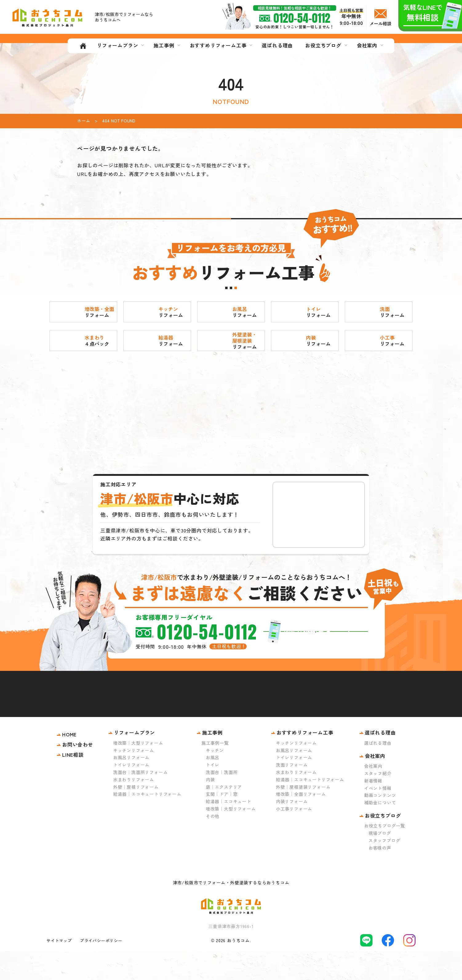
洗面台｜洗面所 (222, 801)
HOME (69, 763)
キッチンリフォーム (134, 779)
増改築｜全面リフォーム (301, 823)
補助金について (380, 831)
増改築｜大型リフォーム (138, 772)
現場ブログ (380, 862)
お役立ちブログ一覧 (385, 855)
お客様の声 (380, 877)
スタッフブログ (384, 869)
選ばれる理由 (378, 772)
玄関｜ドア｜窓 (222, 823)
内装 (210, 808)
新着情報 (373, 810)
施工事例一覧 (215, 772)
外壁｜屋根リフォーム (136, 815)
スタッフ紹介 (378, 802)
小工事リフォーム (294, 838)
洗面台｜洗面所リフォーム (141, 801)
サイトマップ (59, 969)
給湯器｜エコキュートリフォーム (147, 823)
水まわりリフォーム (134, 808)
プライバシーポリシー (101, 969)
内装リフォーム (292, 830)
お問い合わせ (78, 773)
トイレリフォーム (131, 794)
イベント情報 (378, 817)
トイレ (213, 794)
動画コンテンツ (380, 824)
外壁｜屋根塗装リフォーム (303, 815)
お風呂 (213, 786)
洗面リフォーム (292, 794)
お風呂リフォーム (131, 786)
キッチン (215, 779)
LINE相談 (73, 783)
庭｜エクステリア (224, 815)
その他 (213, 845)
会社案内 (373, 795)
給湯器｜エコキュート (229, 830)
